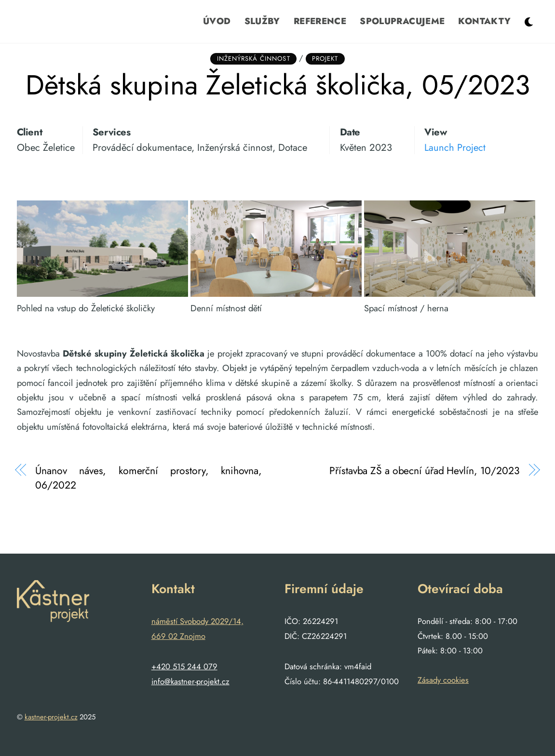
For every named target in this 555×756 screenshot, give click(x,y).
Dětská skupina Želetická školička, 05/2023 (278, 85)
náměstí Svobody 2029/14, (197, 621)
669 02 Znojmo (178, 636)
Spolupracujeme (402, 21)
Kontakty (484, 21)
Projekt (325, 59)
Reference (320, 21)
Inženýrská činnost (254, 59)
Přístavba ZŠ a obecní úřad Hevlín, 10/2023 (425, 471)
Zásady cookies (443, 680)
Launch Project (455, 147)
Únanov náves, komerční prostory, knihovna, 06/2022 (149, 478)
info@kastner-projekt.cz (190, 681)
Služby (262, 21)
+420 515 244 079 (184, 666)
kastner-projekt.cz (51, 717)
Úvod (217, 21)
